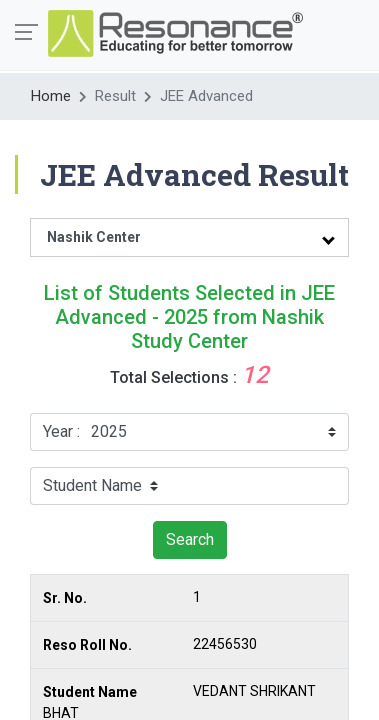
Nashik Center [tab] (94, 237)
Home (51, 96)
